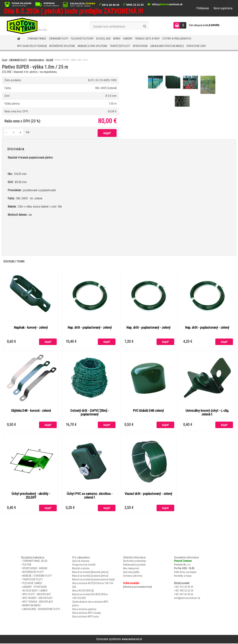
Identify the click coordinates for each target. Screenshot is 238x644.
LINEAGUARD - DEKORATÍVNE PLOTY (41, 610)
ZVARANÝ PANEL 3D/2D (35, 561)
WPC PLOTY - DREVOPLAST (37, 595)
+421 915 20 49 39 (184, 587)
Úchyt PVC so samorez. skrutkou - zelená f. (90, 496)
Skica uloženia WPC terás (86, 617)
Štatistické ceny (196, 46)
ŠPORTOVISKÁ (140, 46)
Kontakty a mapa (183, 576)
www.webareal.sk (132, 640)
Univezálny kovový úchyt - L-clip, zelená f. (207, 413)
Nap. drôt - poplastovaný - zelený (90, 328)
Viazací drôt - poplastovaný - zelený (148, 494)
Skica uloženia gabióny (84, 610)
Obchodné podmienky (135, 561)
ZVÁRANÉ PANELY (37, 39)
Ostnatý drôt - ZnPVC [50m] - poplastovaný (90, 413)
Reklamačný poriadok (134, 565)
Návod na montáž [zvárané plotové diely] (93, 580)
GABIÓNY (128, 39)
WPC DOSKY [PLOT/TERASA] (32, 46)
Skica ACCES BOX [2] (83, 591)
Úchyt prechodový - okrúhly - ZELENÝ (31, 496)
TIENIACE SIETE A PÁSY (147, 39)
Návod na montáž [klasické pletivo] (90, 573)
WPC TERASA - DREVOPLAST (38, 602)
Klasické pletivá (36, 60)
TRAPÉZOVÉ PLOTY (120, 46)
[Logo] (26, 26)
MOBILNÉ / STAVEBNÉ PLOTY (37, 576)
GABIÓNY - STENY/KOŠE (35, 587)
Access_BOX (103, 39)
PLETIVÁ (27, 565)
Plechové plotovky (82, 39)
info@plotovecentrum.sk (187, 599)
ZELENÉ (50, 60)
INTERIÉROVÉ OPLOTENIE (62, 46)
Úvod (4, 60)
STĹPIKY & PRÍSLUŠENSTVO (177, 39)
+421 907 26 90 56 (184, 595)
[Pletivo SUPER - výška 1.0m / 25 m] (156, 76)
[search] (145, 26)
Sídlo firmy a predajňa (185, 573)
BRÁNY (117, 39)
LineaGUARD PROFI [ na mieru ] (167, 46)
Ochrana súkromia (133, 576)
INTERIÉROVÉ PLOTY (33, 573)
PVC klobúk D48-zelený (148, 411)
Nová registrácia (223, 8)
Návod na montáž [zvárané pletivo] (90, 576)
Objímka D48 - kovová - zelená (31, 411)
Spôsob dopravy (81, 561)
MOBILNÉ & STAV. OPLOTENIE (93, 46)
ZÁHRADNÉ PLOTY (59, 39)
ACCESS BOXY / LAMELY (35, 591)
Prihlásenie (203, 8)
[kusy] (14, 132)
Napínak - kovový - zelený (31, 328)
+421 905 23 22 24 (184, 591)
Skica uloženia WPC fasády (86, 613)
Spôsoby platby (131, 573)
